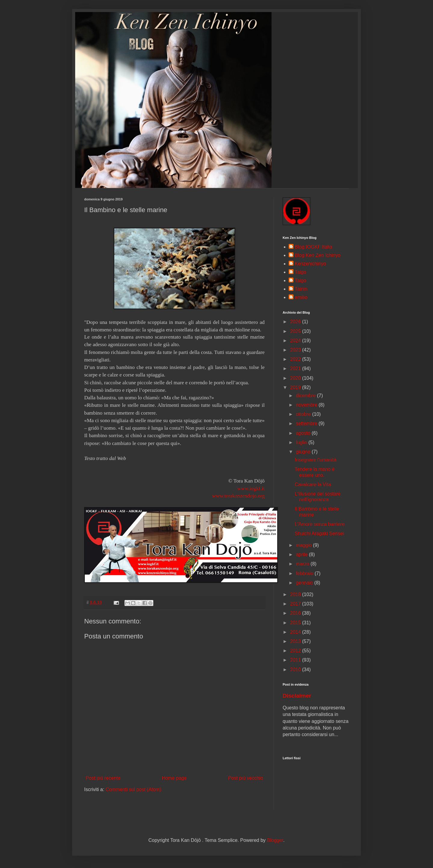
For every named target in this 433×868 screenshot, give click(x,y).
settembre (307, 423)
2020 (296, 378)
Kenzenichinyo (310, 264)
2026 (296, 322)
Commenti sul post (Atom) (133, 789)
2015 (296, 623)
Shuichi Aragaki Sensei (319, 533)
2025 (296, 331)
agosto (304, 433)
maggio (304, 545)
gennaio (305, 583)
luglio (302, 442)
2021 (296, 369)
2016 (296, 613)
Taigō (300, 272)
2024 (296, 341)
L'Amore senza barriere (320, 524)
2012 (296, 651)
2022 (296, 359)
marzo (303, 564)
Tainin (301, 289)
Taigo (300, 280)
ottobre (304, 414)
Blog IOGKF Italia (313, 247)
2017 (296, 604)
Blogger (275, 840)
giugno (304, 452)
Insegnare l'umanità (316, 460)
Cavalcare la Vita (313, 484)
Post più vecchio (246, 778)
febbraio (305, 573)
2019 (296, 387)
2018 (296, 594)
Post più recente (103, 778)
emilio (301, 297)
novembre (307, 405)
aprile (302, 554)
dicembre (306, 396)
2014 (296, 632)
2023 (296, 350)
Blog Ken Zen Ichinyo (318, 255)
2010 (296, 670)
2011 (296, 660)
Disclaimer (297, 696)
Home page (174, 778)
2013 (296, 641)
